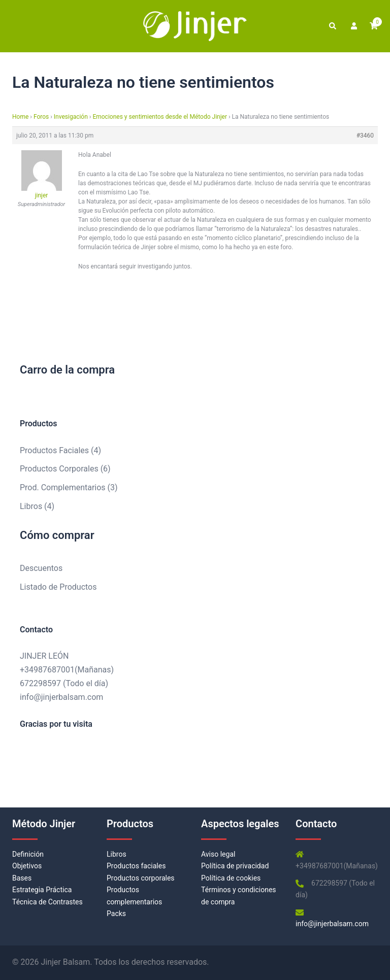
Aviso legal (218, 854)
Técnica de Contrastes (47, 902)
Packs (116, 914)
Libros (117, 854)
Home (20, 117)
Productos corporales (141, 878)
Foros (41, 117)
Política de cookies (231, 878)
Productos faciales (136, 866)
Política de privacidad (235, 866)
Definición (28, 854)
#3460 (365, 136)
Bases (22, 878)
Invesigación (71, 117)
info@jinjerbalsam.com (61, 697)
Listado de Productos (58, 587)
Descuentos (41, 568)
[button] (332, 26)
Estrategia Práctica (42, 890)
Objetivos (27, 866)
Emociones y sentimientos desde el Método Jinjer (160, 117)
